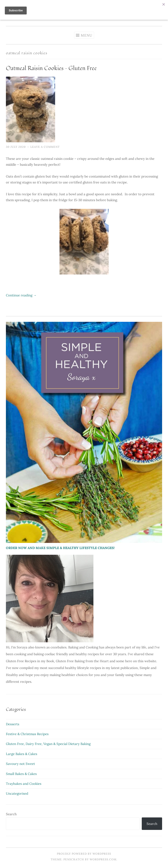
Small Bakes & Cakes (21, 774)
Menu (87, 35)
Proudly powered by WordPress (84, 854)
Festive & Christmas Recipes (27, 734)
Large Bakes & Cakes (22, 754)
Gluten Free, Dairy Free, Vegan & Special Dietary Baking (48, 744)
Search (11, 814)
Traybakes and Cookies (24, 784)
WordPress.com (103, 859)
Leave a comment (45, 147)
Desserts (13, 724)
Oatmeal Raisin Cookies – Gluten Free (51, 68)
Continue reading (21, 295)
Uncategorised (17, 793)
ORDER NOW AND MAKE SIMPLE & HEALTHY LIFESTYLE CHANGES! (60, 548)
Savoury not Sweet (20, 764)
